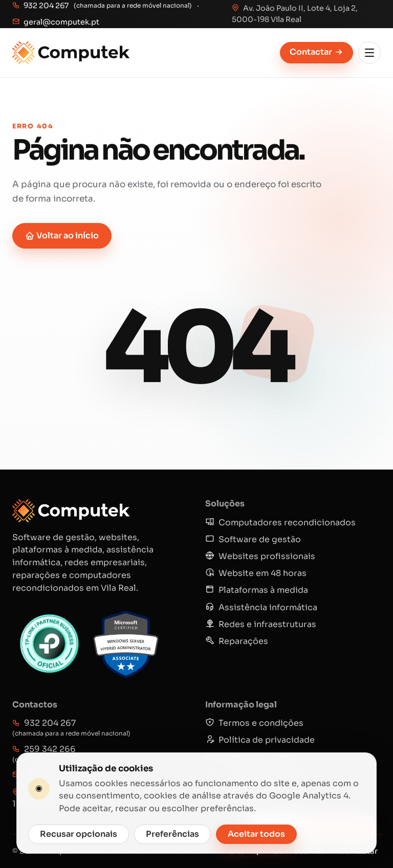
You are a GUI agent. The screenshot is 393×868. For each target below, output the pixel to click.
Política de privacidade (260, 740)
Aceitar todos (256, 834)
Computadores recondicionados (280, 522)
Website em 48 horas (256, 573)
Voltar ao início (62, 236)
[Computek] (71, 53)
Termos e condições (254, 723)
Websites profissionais (260, 556)
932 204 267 (40, 6)
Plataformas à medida (257, 590)
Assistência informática (261, 607)
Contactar (316, 52)
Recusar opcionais (79, 834)
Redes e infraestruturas (261, 624)
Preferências (172, 834)
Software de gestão (253, 539)
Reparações (237, 641)
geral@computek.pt (56, 22)
